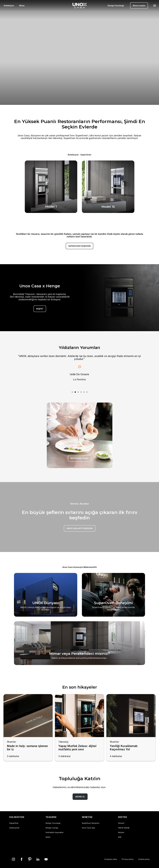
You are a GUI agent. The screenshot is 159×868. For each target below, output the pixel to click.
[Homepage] (80, 6)
